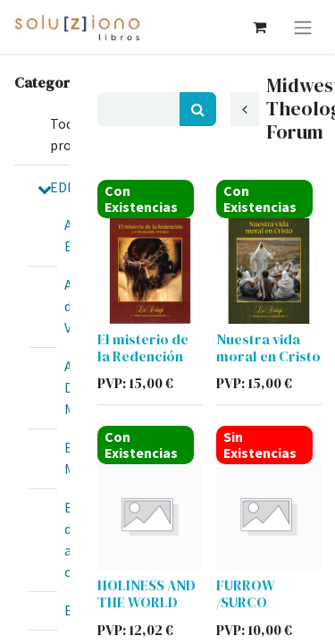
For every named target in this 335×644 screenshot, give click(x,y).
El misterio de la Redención (143, 347)
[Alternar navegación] (303, 27)
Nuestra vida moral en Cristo (268, 347)
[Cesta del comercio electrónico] (259, 27)
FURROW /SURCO (246, 593)
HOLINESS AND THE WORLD (147, 593)
